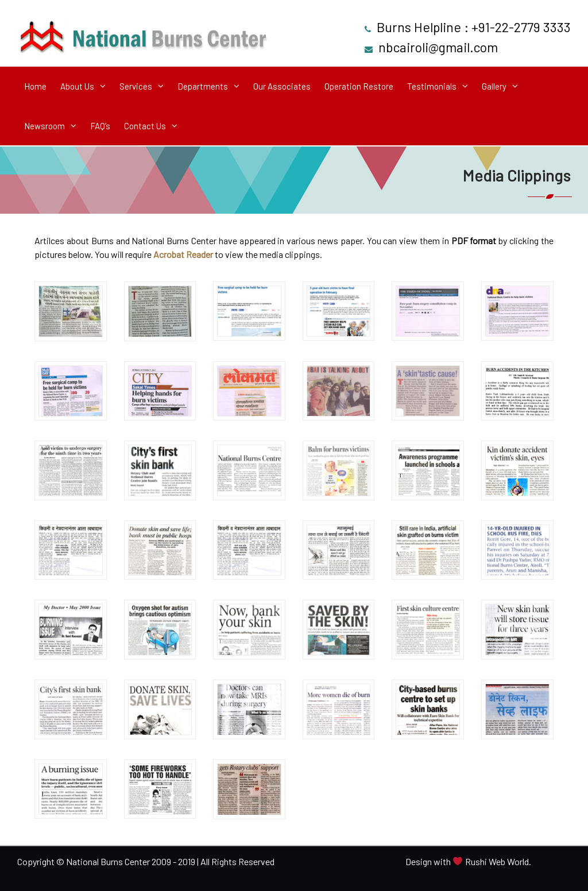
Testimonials (432, 86)
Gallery (494, 86)
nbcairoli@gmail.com (438, 47)
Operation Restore (359, 86)
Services (136, 86)
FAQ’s (100, 126)
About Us (77, 86)
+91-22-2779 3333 (521, 27)
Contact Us (145, 126)
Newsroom (45, 126)
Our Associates (282, 86)
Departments (203, 86)
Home (35, 86)
